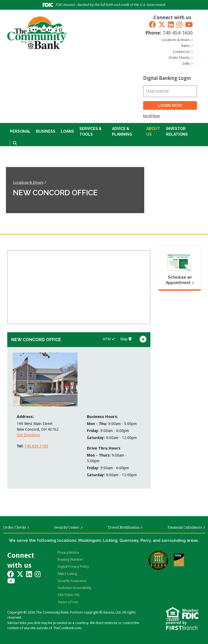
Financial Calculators (185, 527)
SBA (179, 560)
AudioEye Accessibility (74, 588)
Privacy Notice (68, 552)
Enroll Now (151, 116)
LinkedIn (171, 24)
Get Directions (28, 435)
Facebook (152, 24)
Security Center (67, 527)
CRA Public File (69, 595)
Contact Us (181, 52)
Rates (186, 46)
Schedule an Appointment (179, 280)
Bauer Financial (158, 560)
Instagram (179, 24)
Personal (20, 131)
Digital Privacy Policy (73, 566)
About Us (153, 131)
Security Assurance (72, 581)
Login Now (170, 105)
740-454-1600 (178, 33)
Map (126, 339)
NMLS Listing (67, 574)
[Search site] (15, 143)
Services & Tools (90, 131)
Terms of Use (68, 602)
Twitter (162, 24)
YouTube (189, 24)
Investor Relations (177, 131)
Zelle (186, 64)
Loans (67, 131)
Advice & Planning (122, 131)
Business (46, 131)
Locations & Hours (176, 40)
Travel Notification (124, 527)
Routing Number (70, 559)
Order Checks (179, 58)
